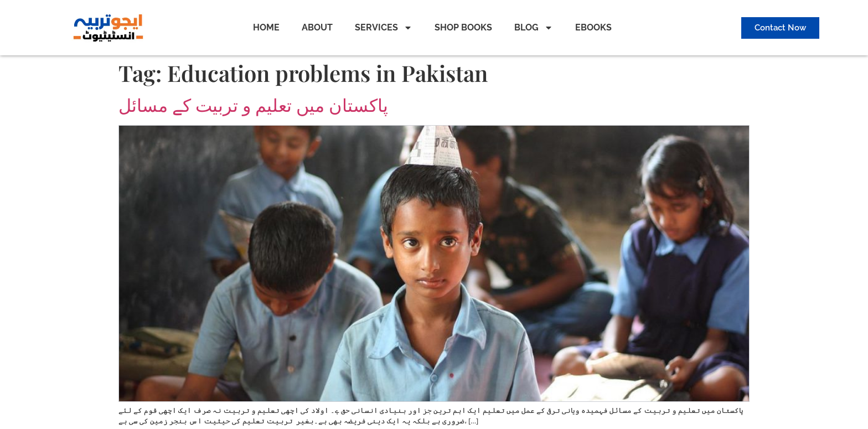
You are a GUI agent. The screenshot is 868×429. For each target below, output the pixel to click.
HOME (266, 27)
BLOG (534, 28)
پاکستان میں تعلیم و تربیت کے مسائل (253, 105)
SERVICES (384, 28)
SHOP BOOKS (463, 27)
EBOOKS (593, 27)
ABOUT (317, 27)
